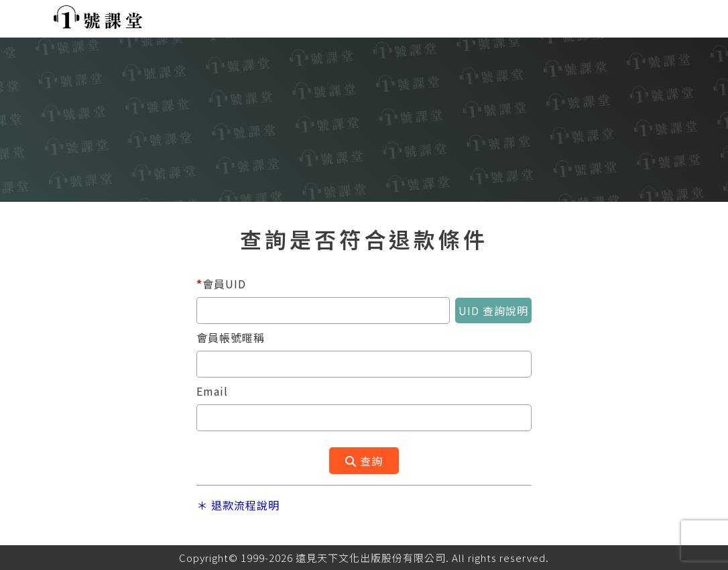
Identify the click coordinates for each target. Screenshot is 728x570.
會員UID (221, 284)
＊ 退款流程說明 (238, 505)
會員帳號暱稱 (231, 337)
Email (212, 391)
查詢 (364, 461)
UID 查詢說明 (493, 310)
